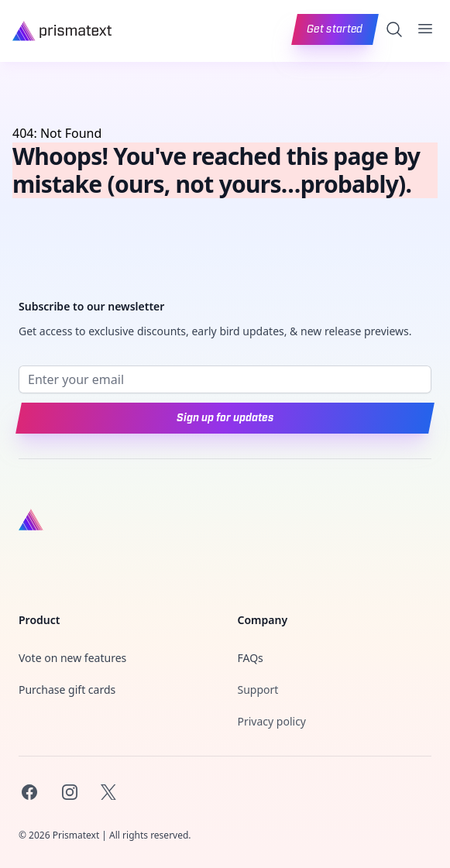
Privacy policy (272, 721)
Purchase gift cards (67, 690)
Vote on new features (72, 658)
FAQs (251, 658)
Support (258, 690)
